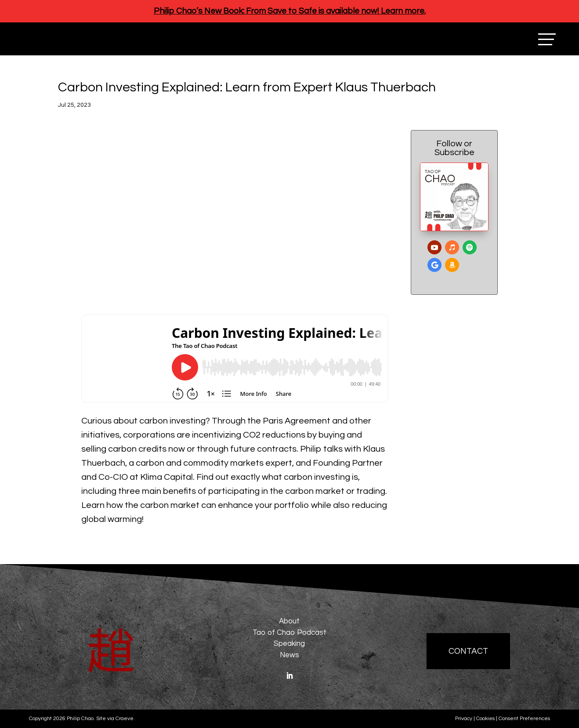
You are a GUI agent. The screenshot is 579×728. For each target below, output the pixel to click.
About (289, 621)
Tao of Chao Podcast (289, 633)
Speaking (289, 644)
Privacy (464, 719)
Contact (468, 651)
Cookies (485, 719)
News (289, 655)
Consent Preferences (524, 719)
